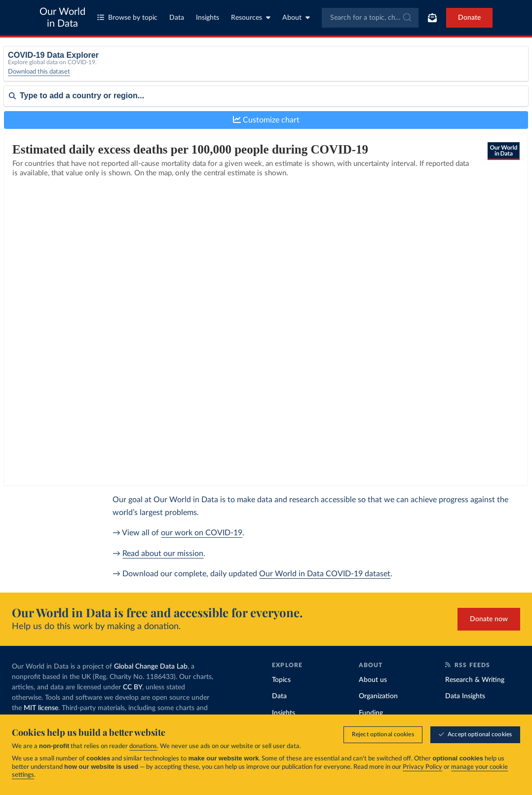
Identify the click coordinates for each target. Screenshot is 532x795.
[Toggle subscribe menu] (432, 18)
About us (373, 680)
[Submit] (406, 18)
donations (143, 746)
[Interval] (304, 71)
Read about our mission (163, 554)
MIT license (41, 708)
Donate (469, 18)
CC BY (133, 687)
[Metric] (169, 71)
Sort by (15, 127)
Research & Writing (475, 680)
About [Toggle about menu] (296, 18)
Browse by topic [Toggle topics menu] (127, 18)
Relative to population (426, 68)
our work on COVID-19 (202, 533)
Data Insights (465, 696)
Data (177, 18)
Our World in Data (62, 18)
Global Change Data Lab (151, 667)
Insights (208, 18)
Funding (371, 713)
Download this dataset (39, 79)
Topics (281, 680)
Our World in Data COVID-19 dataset (325, 574)
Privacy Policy (422, 767)
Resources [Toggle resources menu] (251, 18)
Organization (378, 696)
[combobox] (370, 18)
